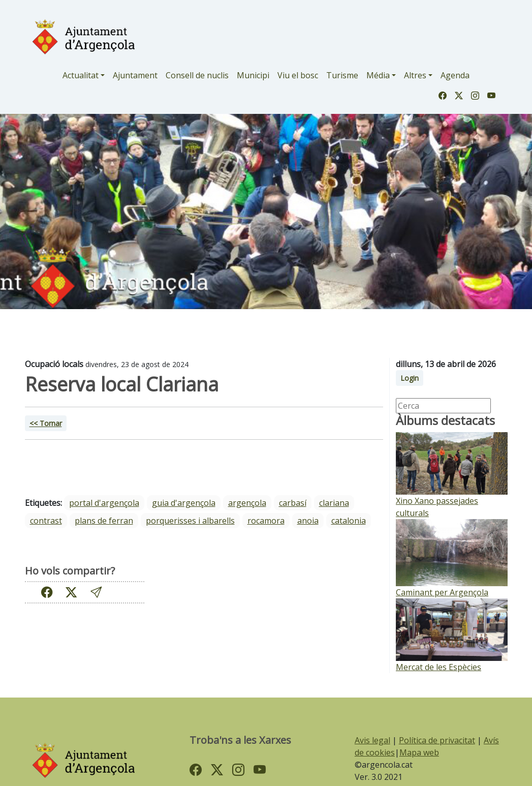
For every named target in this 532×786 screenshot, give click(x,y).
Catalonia (349, 521)
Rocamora (266, 521)
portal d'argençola (104, 503)
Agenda (455, 75)
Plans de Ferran (104, 521)
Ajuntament (135, 75)
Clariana (334, 503)
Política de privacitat (437, 740)
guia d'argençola (184, 503)
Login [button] (410, 378)
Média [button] (378, 75)
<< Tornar (46, 423)
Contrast (46, 521)
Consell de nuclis (197, 75)
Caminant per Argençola (442, 592)
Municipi (253, 75)
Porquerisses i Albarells (190, 521)
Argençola (247, 503)
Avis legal (372, 740)
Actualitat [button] (81, 75)
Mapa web (419, 752)
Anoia (308, 521)
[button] (96, 593)
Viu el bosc (298, 75)
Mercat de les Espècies (439, 667)
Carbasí (293, 503)
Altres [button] (415, 75)
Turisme (342, 75)
